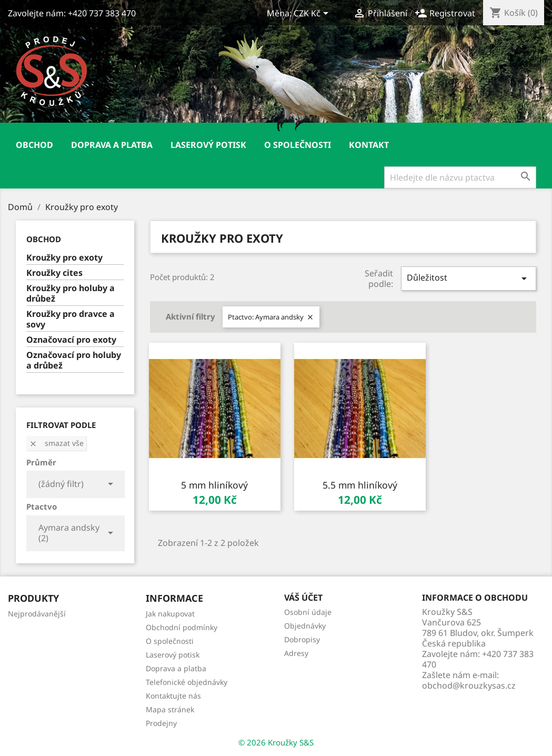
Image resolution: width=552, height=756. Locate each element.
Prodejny (161, 723)
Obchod (34, 145)
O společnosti (298, 145)
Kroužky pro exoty (64, 258)
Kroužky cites (54, 273)
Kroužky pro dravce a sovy (71, 319)
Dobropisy (302, 639)
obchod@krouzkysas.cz (469, 685)
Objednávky (305, 626)
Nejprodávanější (37, 614)
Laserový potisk (208, 145)
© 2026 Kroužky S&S (276, 742)
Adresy (296, 653)
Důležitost (469, 278)
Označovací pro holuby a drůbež (74, 360)
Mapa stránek (170, 709)
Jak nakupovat (170, 614)
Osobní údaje (308, 612)
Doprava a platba (112, 145)
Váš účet (303, 598)
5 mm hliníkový (214, 485)
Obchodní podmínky (182, 627)
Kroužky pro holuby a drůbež (71, 294)
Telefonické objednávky (187, 682)
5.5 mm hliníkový (360, 485)
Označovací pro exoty (71, 340)
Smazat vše (56, 443)
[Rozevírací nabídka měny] (313, 14)
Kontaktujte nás (173, 696)
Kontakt (369, 145)
